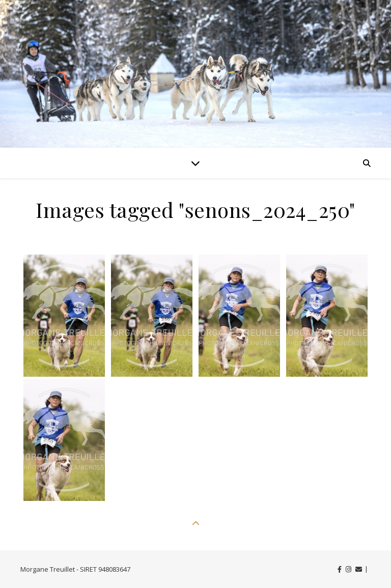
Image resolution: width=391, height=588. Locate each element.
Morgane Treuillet (48, 569)
